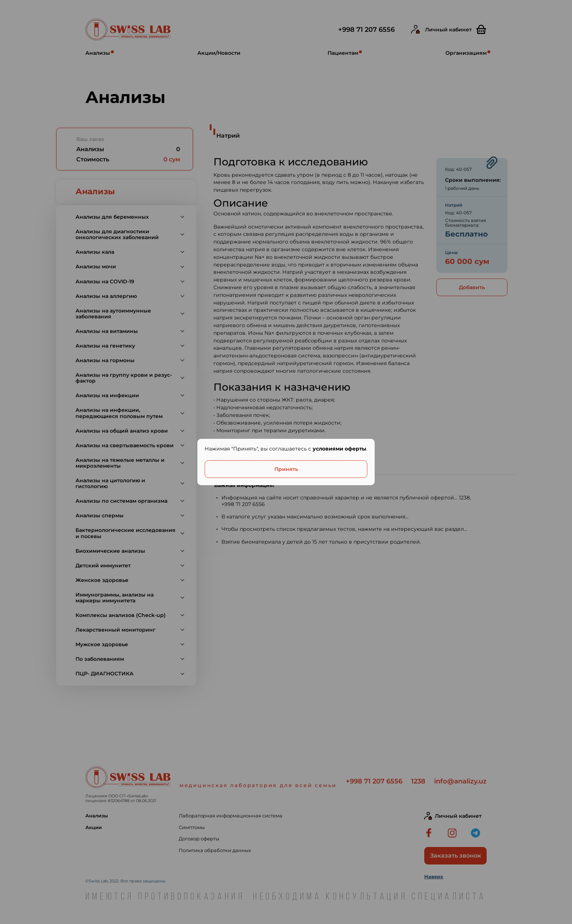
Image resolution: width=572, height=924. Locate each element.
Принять (286, 469)
